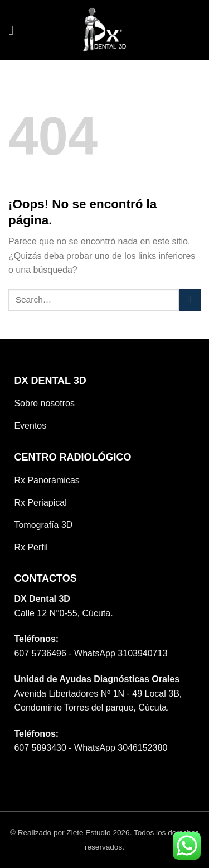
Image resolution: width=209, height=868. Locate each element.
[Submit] (190, 300)
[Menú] (15, 30)
